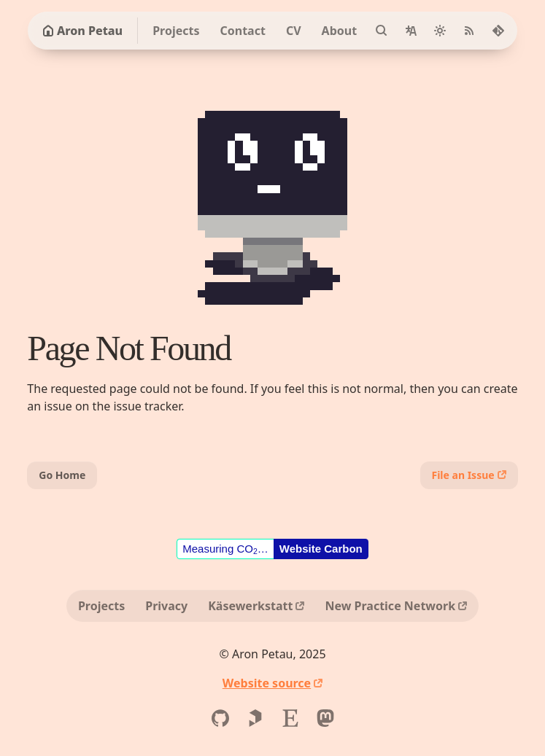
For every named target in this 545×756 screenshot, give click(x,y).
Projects (176, 31)
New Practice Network (390, 606)
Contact (242, 31)
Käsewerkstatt (250, 606)
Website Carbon (321, 549)
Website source (267, 683)
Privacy (166, 606)
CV (294, 31)
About (340, 31)
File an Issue (463, 475)
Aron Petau (82, 31)
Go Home (62, 475)
